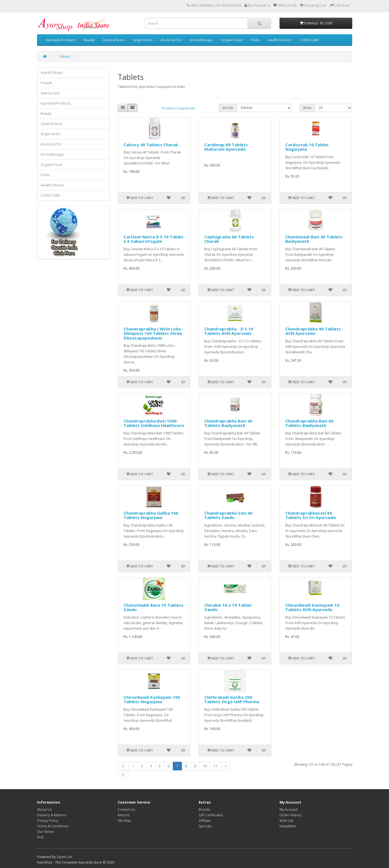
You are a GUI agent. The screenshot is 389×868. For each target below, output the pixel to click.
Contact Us (126, 810)
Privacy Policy (48, 821)
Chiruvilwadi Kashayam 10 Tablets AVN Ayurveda (312, 607)
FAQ (40, 837)
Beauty (89, 40)
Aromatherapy (201, 40)
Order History (290, 815)
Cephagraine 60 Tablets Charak (229, 239)
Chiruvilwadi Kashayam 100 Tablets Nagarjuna (152, 699)
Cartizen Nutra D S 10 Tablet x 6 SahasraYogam (154, 239)
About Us (44, 810)
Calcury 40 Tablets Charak (151, 145)
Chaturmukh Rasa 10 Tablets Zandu (153, 607)
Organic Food (232, 40)
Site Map (124, 821)
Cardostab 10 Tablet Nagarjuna (307, 147)
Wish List (286, 821)
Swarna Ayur (50, 93)
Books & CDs (171, 40)
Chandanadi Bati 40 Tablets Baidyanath (314, 239)
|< (123, 766)
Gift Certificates (211, 815)
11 (216, 766)
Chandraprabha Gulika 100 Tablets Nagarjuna (151, 515)
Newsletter (288, 826)
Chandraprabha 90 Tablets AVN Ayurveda (313, 331)
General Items (114, 40)
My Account (289, 810)
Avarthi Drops (52, 73)
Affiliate (205, 821)
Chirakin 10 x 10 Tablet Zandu (228, 607)
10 (205, 766)
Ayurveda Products (61, 40)
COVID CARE (309, 40)
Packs (255, 40)
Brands (204, 810)
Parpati (46, 83)
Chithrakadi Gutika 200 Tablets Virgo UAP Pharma (232, 699)
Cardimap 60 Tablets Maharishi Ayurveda (226, 147)
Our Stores (45, 832)
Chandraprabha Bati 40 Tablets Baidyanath (228, 423)
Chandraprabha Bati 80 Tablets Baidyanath (309, 423)
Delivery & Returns (51, 815)
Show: (307, 108)
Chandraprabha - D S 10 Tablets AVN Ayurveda (229, 331)
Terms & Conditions (53, 826)
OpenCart (64, 857)
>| (123, 775)
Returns (124, 815)
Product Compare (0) (178, 108)
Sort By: (228, 108)
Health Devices (280, 40)
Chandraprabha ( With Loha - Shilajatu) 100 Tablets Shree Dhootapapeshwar (154, 333)
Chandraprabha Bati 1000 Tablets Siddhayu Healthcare (154, 423)
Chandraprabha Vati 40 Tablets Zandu (228, 515)
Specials (205, 826)
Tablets (64, 57)
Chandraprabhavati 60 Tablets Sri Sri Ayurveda (310, 515)
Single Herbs (143, 40)
